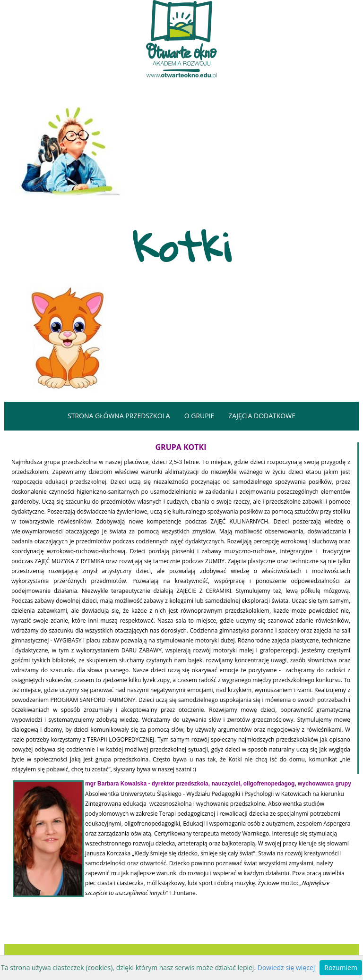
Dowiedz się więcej (286, 967)
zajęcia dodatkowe (262, 416)
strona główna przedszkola (119, 416)
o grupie (199, 416)
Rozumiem (341, 967)
